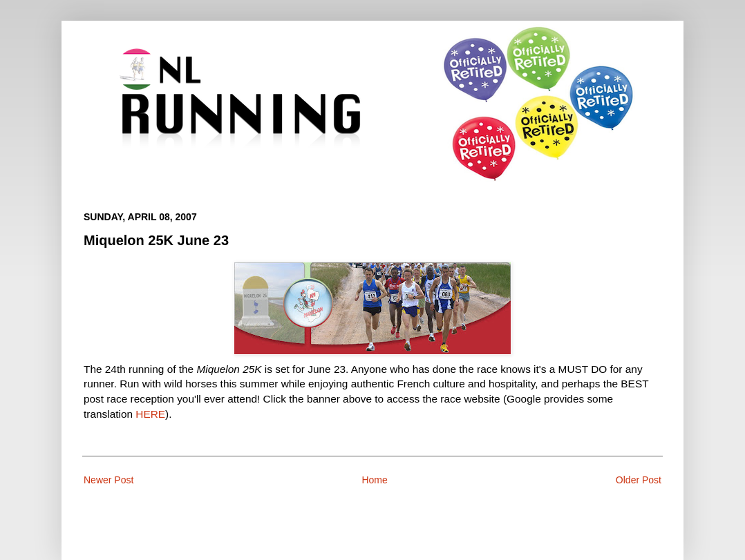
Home (374, 480)
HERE (150, 414)
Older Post (639, 480)
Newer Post (109, 480)
